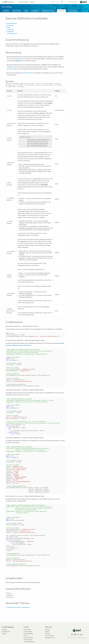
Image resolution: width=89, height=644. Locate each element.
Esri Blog (48, 634)
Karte (26, 11)
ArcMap (7, 7)
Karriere (47, 632)
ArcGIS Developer (28, 638)
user (62, 2)
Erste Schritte (17, 11)
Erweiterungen (73, 11)
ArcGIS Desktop (28, 632)
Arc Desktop (8, 2)
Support (32, 2)
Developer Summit (50, 638)
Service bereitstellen (12, 69)
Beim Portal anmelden (27, 73)
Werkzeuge (61, 11)
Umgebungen (10, 32)
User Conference (50, 636)
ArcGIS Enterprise (28, 634)
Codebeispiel (10, 30)
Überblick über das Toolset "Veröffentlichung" (18, 607)
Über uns (48, 630)
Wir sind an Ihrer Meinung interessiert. (77, 638)
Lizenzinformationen (12, 34)
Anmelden (74, 2)
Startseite (6, 11)
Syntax (9, 28)
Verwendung (10, 26)
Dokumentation (24, 2)
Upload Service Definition (22, 345)
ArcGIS (25, 636)
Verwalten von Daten (48, 11)
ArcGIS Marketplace (29, 642)
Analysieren (35, 11)
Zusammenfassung (12, 23)
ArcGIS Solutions (28, 640)
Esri (83, 2)
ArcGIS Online (27, 630)
